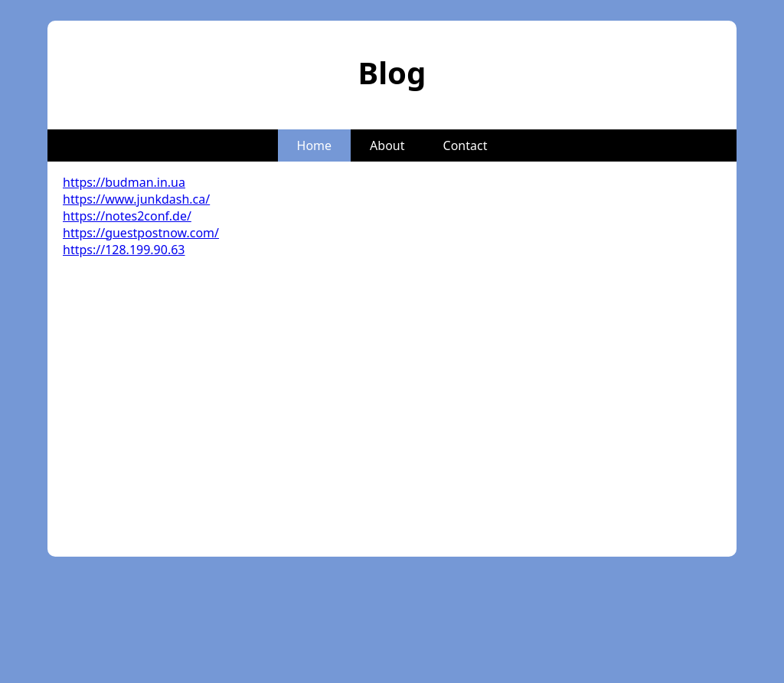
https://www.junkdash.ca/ (136, 199)
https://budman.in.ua (124, 182)
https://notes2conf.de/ (127, 216)
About (387, 145)
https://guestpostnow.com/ (141, 233)
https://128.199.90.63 (124, 250)
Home (315, 145)
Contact (465, 145)
